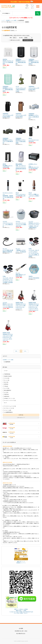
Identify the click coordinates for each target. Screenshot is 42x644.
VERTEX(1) (6, 396)
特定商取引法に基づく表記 (21, 631)
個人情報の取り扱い (21, 634)
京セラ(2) (5, 382)
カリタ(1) (5, 392)
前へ (17, 351)
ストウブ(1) (6, 388)
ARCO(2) (5, 384)
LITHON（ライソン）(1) (9, 398)
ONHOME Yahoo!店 (21, 428)
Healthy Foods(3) (7, 376)
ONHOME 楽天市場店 (21, 424)
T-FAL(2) (5, 386)
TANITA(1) (6, 394)
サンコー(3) (6, 380)
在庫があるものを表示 (14, 40)
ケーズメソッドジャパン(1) (9, 400)
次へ (25, 351)
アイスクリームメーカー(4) (9, 406)
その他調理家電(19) (8, 412)
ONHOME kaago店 (21, 437)
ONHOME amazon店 (21, 432)
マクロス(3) (6, 378)
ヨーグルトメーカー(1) (8, 408)
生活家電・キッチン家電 (11, 20)
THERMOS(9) (6, 374)
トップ (3, 20)
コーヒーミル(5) (7, 410)
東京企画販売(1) (7, 390)
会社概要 (21, 628)
